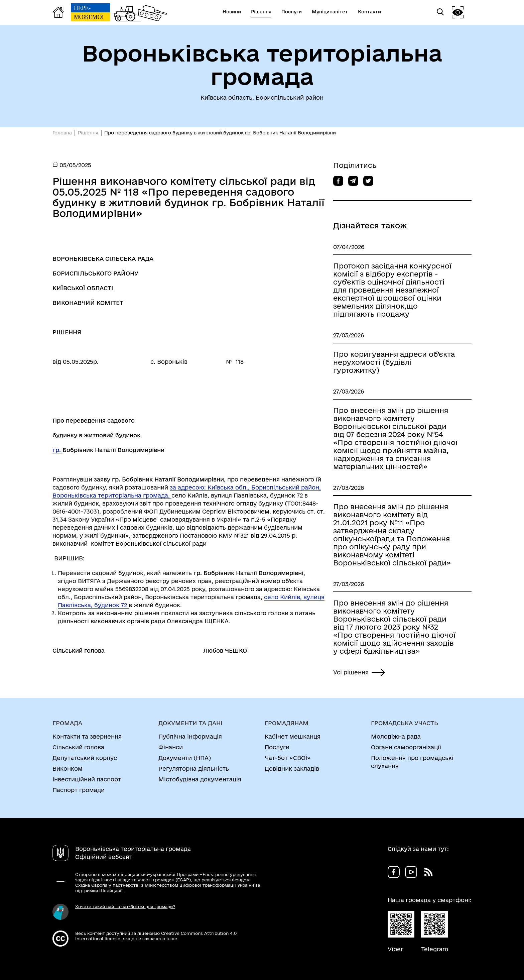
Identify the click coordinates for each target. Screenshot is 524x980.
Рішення (88, 133)
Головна (62, 133)
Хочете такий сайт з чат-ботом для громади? (125, 906)
